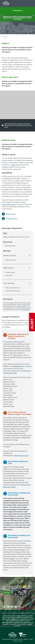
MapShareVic (18, 366)
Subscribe (7, 593)
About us (5, 613)
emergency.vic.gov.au (21, 455)
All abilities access (11, 218)
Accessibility (13, 613)
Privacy (4, 603)
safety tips (15, 165)
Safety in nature (11, 214)
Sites (5, 37)
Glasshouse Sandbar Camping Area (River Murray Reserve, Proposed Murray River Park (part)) (18, 125)
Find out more (25, 309)
